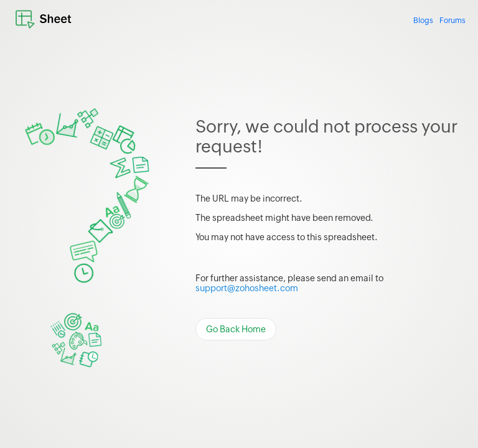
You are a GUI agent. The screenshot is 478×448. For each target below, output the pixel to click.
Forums (452, 21)
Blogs (423, 21)
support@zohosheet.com (247, 288)
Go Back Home (236, 329)
